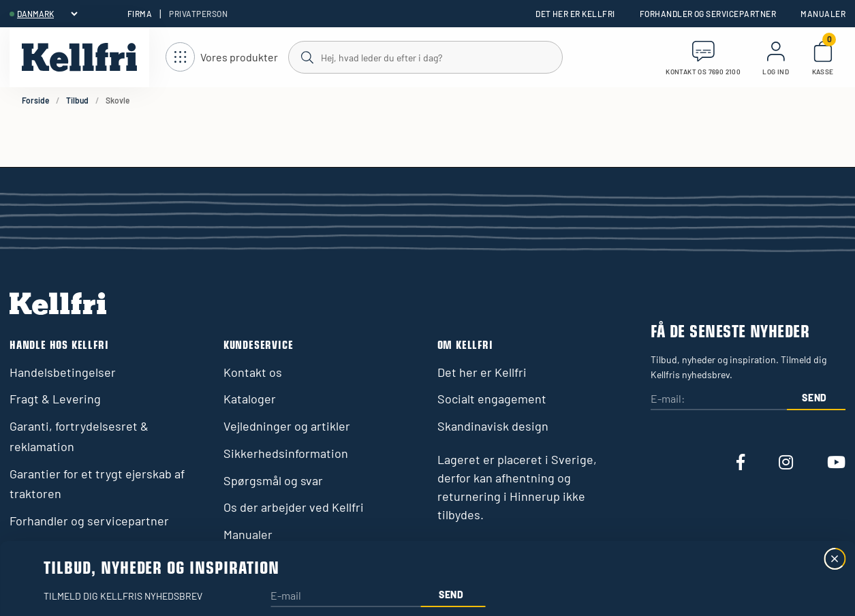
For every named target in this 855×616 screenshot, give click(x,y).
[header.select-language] (47, 14)
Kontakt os (253, 372)
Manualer (823, 14)
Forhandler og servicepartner (708, 14)
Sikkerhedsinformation (286, 453)
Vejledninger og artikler (287, 426)
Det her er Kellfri (575, 14)
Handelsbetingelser (63, 372)
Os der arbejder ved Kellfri (294, 507)
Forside (35, 100)
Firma (140, 14)
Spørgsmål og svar (273, 480)
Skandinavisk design (493, 426)
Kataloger (250, 399)
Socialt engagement (492, 399)
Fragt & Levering (55, 399)
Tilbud (77, 100)
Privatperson (198, 14)
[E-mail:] (719, 400)
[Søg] (425, 57)
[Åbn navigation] (222, 58)
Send (814, 398)
